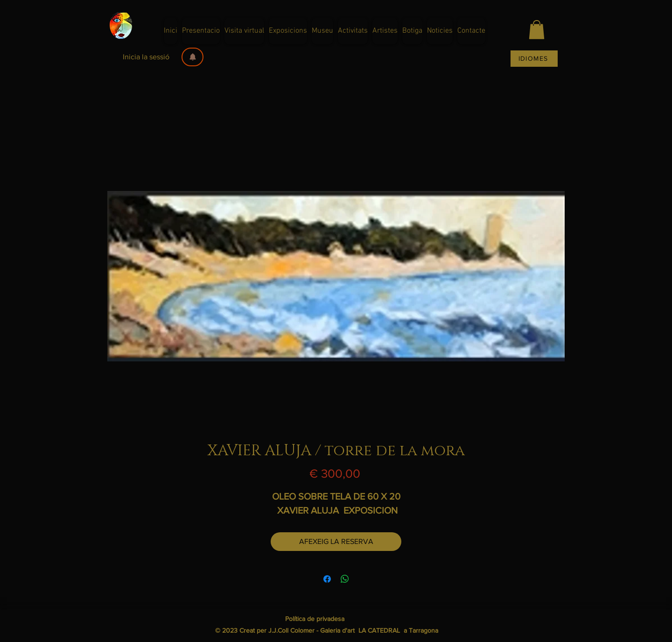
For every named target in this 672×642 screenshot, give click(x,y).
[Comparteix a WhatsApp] (345, 579)
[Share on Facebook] (327, 579)
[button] (192, 57)
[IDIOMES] (534, 59)
